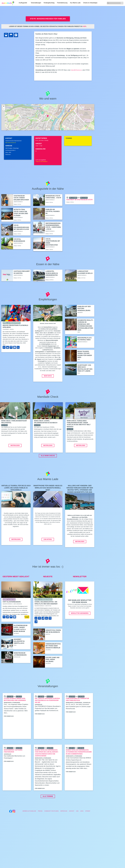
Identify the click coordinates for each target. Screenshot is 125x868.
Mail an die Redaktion (41, 161)
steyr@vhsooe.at (76, 70)
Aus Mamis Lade (76, 3)
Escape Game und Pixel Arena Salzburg (53, 673)
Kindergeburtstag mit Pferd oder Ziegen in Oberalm (53, 659)
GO (122, 3)
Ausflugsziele (23, 3)
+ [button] (4, 106)
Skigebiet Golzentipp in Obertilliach (19, 654)
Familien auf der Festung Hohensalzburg (84, 309)
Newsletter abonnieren (80, 626)
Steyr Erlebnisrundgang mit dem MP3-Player (21, 227)
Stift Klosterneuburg (12, 615)
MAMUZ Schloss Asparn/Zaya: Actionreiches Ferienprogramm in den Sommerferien (79, 765)
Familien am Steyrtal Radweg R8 (53, 211)
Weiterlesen (15, 459)
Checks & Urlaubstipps (91, 3)
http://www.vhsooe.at (11, 143)
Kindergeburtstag (50, 3)
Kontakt (72, 824)
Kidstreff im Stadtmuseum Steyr (79, 200)
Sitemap (88, 824)
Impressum (64, 824)
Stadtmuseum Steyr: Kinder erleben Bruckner (21, 198)
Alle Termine (48, 809)
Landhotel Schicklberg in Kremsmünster (52, 273)
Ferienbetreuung (63, 3)
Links (82, 824)
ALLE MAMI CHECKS (48, 469)
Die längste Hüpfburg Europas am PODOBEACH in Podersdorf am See (47, 714)
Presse (40, 824)
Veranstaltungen (36, 3)
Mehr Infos (48, 376)
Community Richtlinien (51, 824)
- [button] (4, 109)
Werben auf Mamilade (29, 824)
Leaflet (86, 130)
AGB (77, 824)
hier (84, 26)
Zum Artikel (48, 552)
